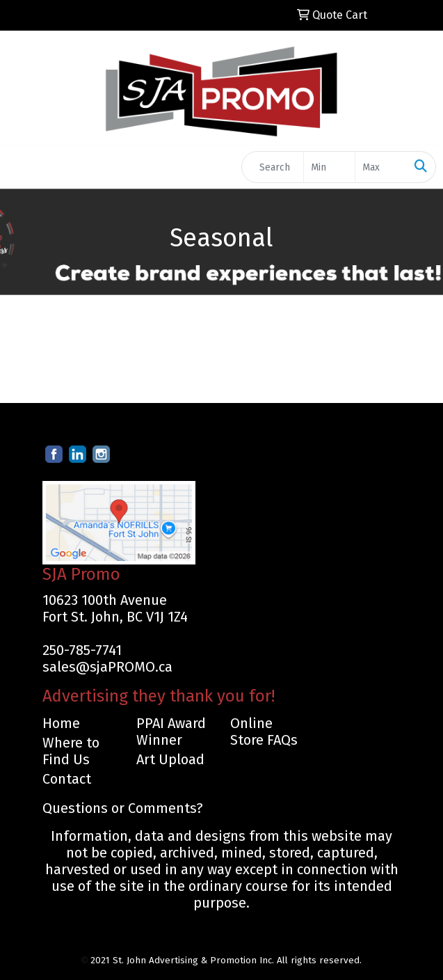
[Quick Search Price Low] (329, 167)
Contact (67, 779)
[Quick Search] (273, 167)
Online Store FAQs (264, 732)
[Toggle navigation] (22, 167)
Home (61, 723)
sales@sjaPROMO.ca (107, 667)
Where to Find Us (71, 751)
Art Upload (170, 759)
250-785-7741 (82, 650)
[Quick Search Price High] (381, 167)
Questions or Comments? (123, 808)
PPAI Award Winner (171, 732)
